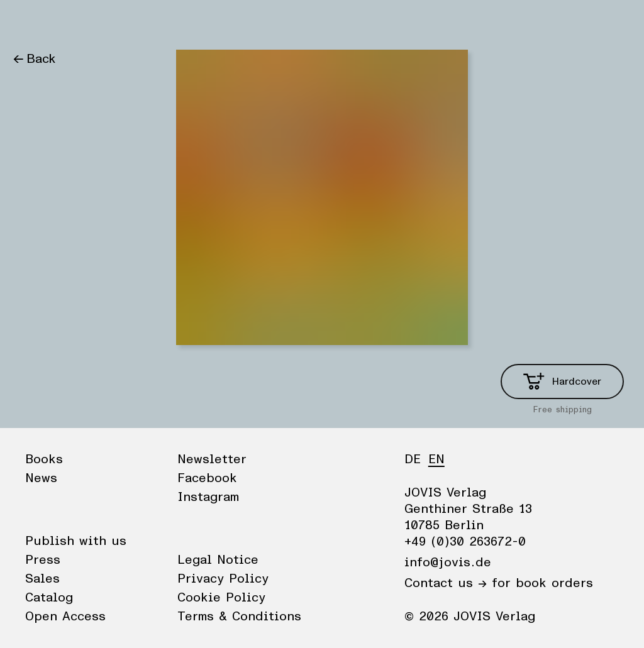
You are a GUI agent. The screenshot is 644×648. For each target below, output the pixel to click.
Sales (42, 579)
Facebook (207, 478)
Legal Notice (218, 560)
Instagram (208, 497)
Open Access (65, 617)
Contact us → (446, 583)
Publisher (132, 22)
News (78, 22)
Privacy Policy (223, 579)
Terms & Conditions (239, 617)
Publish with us (76, 541)
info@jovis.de (448, 563)
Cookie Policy (221, 598)
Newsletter (212, 459)
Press (43, 560)
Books (31, 22)
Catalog (49, 598)
